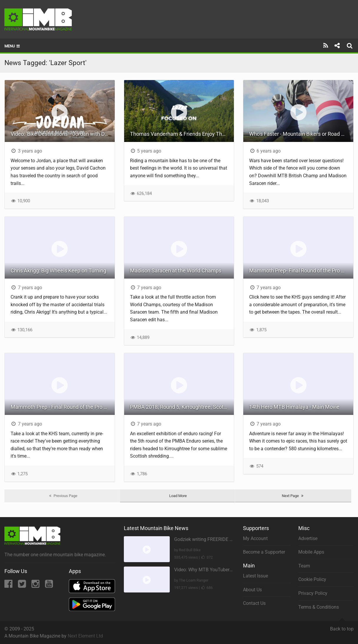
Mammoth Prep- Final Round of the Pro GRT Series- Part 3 (301, 270)
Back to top (342, 626)
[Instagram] (36, 586)
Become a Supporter (264, 552)
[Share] (337, 46)
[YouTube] (49, 586)
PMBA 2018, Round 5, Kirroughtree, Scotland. (182, 407)
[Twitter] (23, 586)
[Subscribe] (326, 46)
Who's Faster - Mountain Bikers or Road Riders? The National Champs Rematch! (301, 134)
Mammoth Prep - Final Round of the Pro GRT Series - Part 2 (63, 407)
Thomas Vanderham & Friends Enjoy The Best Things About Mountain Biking (182, 134)
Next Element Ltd (85, 636)
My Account (255, 538)
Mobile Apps (311, 552)
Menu (13, 46)
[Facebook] (9, 586)
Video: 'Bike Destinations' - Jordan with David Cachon (63, 134)
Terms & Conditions (319, 607)
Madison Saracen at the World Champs (176, 270)
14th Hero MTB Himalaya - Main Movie (294, 407)
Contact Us (254, 603)
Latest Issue (255, 576)
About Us (252, 590)
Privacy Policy (313, 593)
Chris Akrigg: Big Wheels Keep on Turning (58, 270)
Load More (178, 496)
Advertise (308, 538)
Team (304, 566)
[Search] (350, 46)
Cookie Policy (312, 579)
